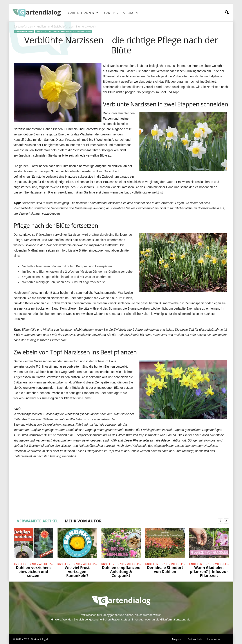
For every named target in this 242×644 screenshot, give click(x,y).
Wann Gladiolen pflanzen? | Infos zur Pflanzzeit (209, 572)
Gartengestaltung (121, 13)
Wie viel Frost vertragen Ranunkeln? (77, 572)
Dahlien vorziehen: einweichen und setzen (33, 572)
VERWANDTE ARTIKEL (38, 521)
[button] (227, 13)
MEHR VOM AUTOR (83, 521)
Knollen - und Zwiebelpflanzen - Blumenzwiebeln (64, 31)
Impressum (213, 639)
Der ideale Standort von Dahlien (165, 570)
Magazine (178, 639)
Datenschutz (195, 639)
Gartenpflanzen (83, 13)
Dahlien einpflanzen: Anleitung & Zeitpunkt (121, 572)
